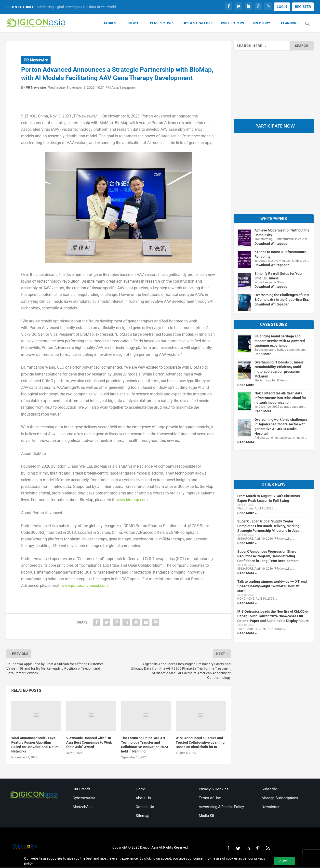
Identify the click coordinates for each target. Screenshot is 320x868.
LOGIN (282, 7)
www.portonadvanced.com (85, 586)
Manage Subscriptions (280, 798)
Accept (285, 861)
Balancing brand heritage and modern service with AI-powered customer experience (280, 341)
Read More (263, 354)
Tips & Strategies (198, 24)
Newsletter (271, 807)
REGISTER (303, 7)
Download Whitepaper (272, 244)
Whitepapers (233, 24)
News (133, 24)
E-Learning (288, 24)
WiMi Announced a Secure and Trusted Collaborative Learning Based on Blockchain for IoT (200, 743)
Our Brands (82, 790)
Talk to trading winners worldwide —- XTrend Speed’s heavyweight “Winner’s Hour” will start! (272, 587)
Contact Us (145, 807)
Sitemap (142, 816)
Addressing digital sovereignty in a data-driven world (76, 7)
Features (108, 24)
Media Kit (207, 816)
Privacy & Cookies (214, 790)
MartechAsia (83, 807)
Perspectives (162, 24)
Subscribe (270, 790)
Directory (261, 24)
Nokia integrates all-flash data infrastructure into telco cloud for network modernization (280, 398)
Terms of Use (210, 798)
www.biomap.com (132, 500)
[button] (307, 27)
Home (141, 790)
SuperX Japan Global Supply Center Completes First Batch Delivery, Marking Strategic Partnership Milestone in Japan (269, 526)
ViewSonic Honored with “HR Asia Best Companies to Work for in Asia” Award (89, 743)
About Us (143, 798)
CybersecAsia (84, 798)
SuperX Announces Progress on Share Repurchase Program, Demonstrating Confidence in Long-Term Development (268, 556)
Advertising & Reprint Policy (221, 807)
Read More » (247, 513)
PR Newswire (36, 60)
